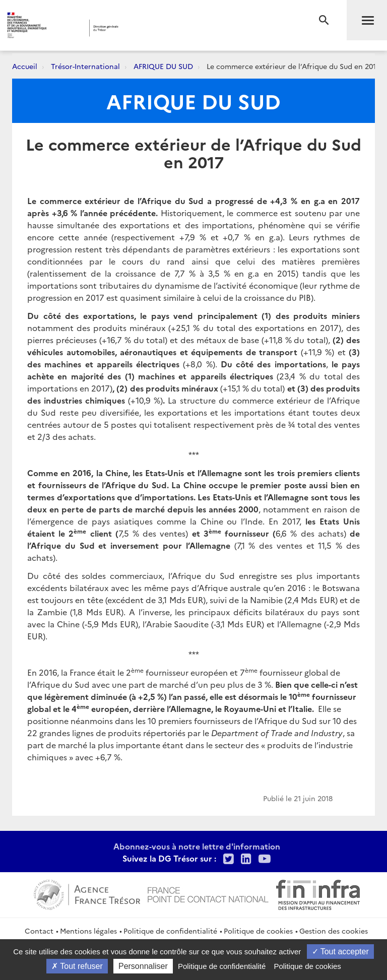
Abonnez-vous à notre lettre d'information (197, 846)
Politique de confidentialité (170, 931)
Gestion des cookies (334, 931)
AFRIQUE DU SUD (163, 66)
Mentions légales (88, 931)
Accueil (25, 66)
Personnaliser (143, 966)
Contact (39, 931)
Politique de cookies (258, 931)
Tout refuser (77, 966)
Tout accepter (340, 952)
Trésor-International (85, 66)
